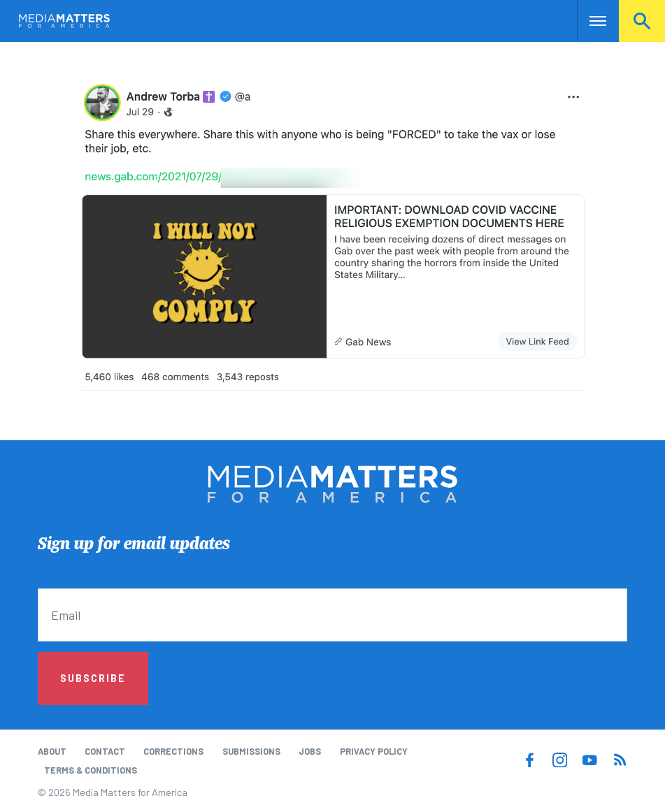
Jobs (310, 751)
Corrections (173, 751)
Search (642, 21)
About (52, 751)
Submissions (251, 751)
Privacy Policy (374, 751)
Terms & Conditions (91, 770)
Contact (105, 751)
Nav (589, 21)
